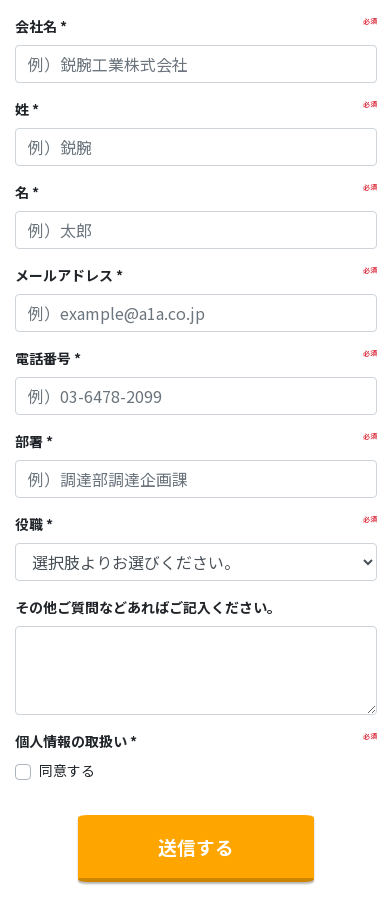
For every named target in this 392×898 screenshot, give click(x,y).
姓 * (27, 109)
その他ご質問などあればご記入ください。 (148, 607)
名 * (27, 192)
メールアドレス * (69, 275)
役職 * (34, 524)
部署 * (34, 441)
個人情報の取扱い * (76, 741)
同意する (67, 770)
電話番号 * (48, 358)
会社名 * (41, 26)
